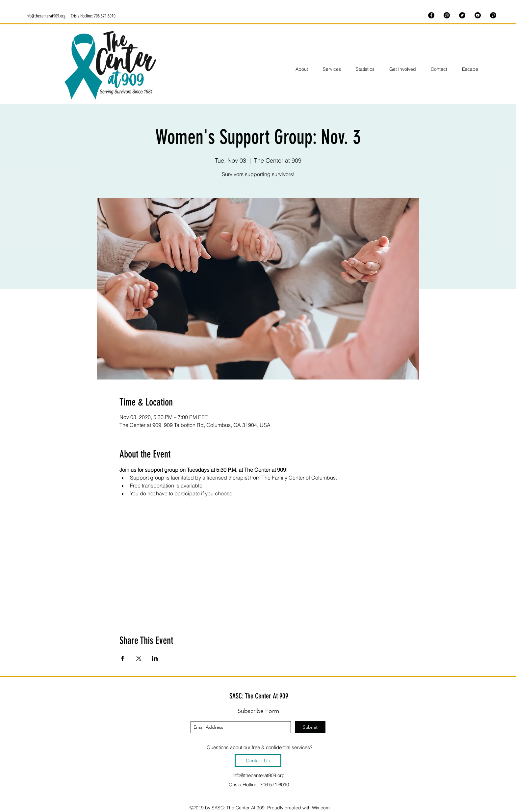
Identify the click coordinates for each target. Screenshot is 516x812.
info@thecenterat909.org (46, 16)
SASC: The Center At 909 (259, 696)
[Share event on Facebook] (123, 658)
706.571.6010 (105, 16)
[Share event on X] (139, 658)
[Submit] (310, 727)
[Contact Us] (258, 761)
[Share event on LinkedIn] (155, 658)
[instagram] (447, 15)
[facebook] (431, 15)
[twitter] (462, 15)
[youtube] (478, 15)
